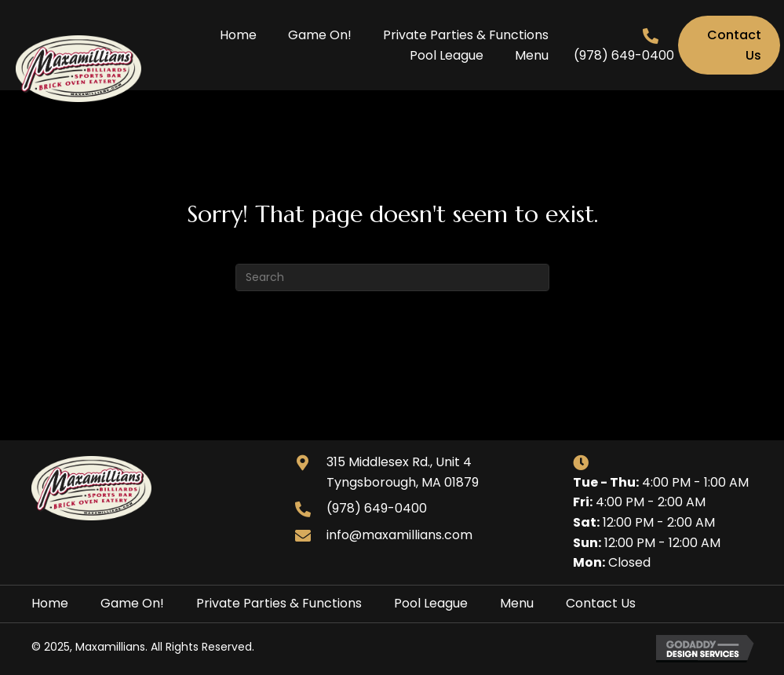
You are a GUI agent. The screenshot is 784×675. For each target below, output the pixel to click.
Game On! (132, 603)
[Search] (392, 277)
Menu (517, 603)
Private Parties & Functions (279, 603)
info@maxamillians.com (399, 535)
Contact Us (601, 603)
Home (50, 603)
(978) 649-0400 (624, 55)
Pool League (431, 603)
